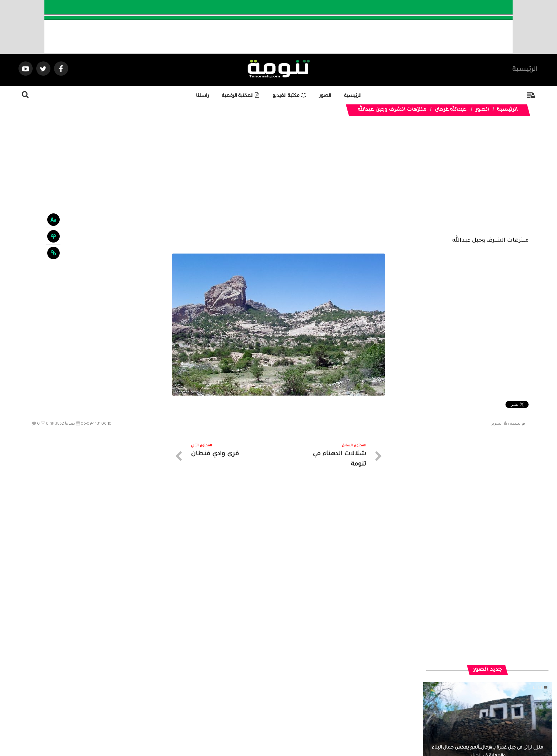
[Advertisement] (278, 182)
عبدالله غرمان (450, 110)
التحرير (497, 424)
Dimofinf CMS (285, 727)
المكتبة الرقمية (241, 96)
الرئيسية (525, 70)
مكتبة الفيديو (289, 96)
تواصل (243, 692)
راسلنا (202, 96)
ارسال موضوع (213, 692)
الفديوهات (296, 692)
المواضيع (324, 692)
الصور (325, 96)
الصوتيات (268, 692)
